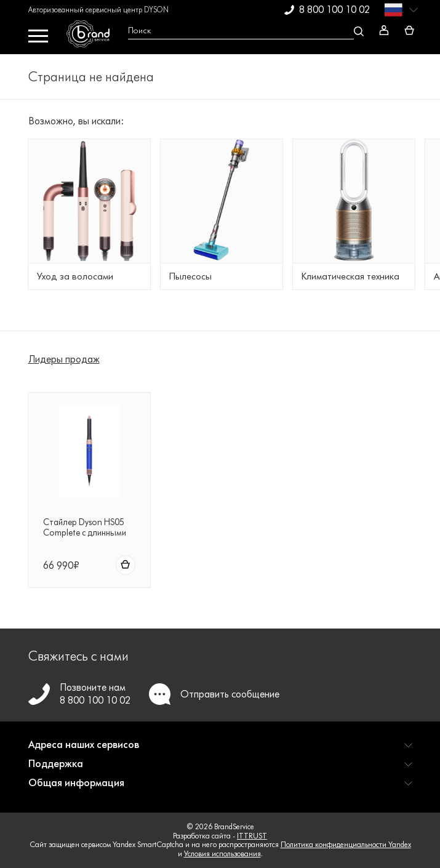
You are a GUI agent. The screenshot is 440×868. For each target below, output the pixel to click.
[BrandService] (93, 37)
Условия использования (222, 854)
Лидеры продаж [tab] (64, 359)
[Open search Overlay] (244, 31)
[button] (220, 749)
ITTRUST (252, 836)
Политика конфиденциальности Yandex (346, 844)
